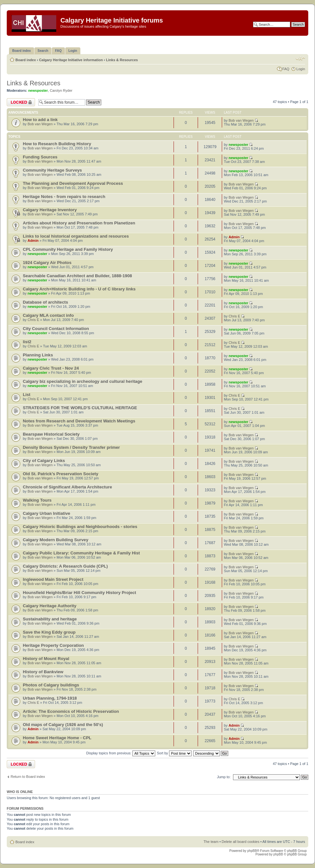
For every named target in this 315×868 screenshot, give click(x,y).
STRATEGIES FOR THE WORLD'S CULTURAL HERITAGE (80, 408)
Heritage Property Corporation (53, 645)
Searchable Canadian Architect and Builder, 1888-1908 (77, 276)
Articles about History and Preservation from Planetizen (79, 223)
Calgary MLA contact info (48, 315)
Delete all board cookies (241, 842)
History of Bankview (43, 672)
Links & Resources (122, 60)
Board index (26, 60)
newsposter (38, 90)
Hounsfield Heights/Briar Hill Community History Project (79, 593)
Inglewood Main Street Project (53, 579)
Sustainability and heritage (50, 619)
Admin (33, 241)
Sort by (174, 753)
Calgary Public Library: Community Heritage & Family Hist (81, 553)
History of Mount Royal (46, 659)
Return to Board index (28, 777)
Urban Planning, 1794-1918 (50, 698)
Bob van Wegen (40, 124)
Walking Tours (37, 500)
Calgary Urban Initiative (46, 513)
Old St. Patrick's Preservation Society (61, 474)
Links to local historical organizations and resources (76, 236)
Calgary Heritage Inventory (50, 210)
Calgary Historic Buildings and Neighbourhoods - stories (80, 527)
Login (301, 69)
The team (211, 842)
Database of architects (45, 302)
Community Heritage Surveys (52, 170)
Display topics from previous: (121, 753)
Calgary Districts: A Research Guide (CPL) (65, 566)
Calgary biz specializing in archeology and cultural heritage (83, 381)
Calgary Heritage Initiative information (71, 60)
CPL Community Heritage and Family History (68, 249)
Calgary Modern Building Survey (56, 540)
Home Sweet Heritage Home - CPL (57, 738)
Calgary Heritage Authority (50, 606)
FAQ (286, 69)
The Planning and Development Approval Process (73, 183)
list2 (27, 342)
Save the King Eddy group (49, 632)
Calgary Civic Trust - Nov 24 (51, 368)
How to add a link (40, 120)
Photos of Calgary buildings (51, 685)
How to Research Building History (57, 144)
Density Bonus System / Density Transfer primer (71, 447)
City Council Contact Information (56, 329)
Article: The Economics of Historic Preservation (71, 711)
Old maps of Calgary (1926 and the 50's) (63, 725)
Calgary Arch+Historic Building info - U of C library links (79, 289)
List (27, 395)
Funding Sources (40, 157)
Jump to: (224, 777)
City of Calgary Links (44, 461)
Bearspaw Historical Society (51, 434)
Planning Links (38, 355)
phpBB (252, 851)
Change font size (300, 59)
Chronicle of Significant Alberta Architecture (67, 487)
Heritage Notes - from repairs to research (64, 197)
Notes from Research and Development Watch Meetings (79, 421)
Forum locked (21, 102)
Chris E (33, 320)
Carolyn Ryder (61, 90)
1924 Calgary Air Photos (47, 263)
